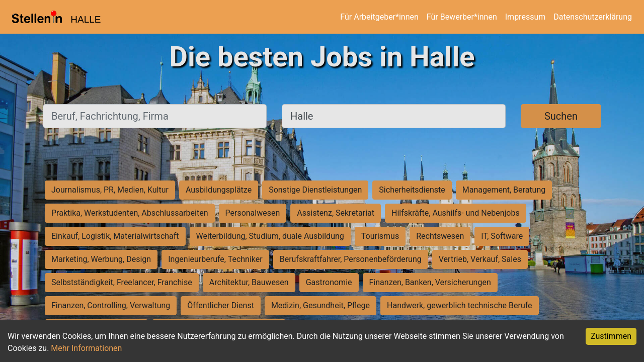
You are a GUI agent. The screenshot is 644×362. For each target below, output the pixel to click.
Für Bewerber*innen (462, 17)
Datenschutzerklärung (593, 17)
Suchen (561, 116)
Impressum (526, 17)
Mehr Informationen (86, 348)
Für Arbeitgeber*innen (379, 17)
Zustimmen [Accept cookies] (611, 336)
